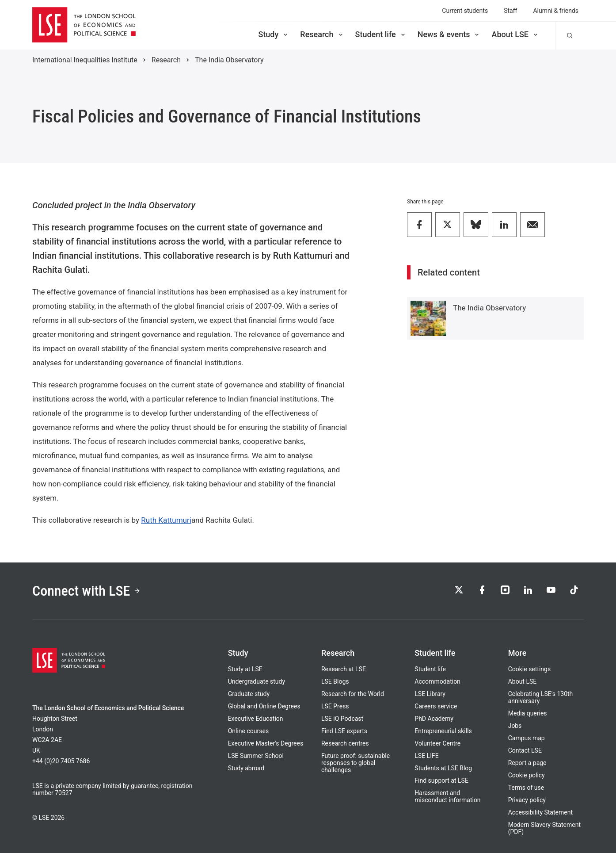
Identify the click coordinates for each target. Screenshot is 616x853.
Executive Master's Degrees (266, 743)
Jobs (515, 726)
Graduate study (249, 694)
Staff (510, 11)
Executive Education (256, 719)
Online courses (248, 731)
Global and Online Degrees (264, 706)
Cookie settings (530, 669)
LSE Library (430, 694)
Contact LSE (525, 750)
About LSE (515, 34)
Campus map (527, 738)
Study (274, 34)
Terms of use (526, 788)
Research (322, 34)
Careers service (436, 706)
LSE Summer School (256, 756)
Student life (381, 34)
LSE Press (335, 706)
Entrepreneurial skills (443, 731)
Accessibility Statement (540, 812)
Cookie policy (527, 775)
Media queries (528, 713)
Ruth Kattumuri (166, 520)
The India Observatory (229, 60)
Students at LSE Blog (443, 768)
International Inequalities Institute (85, 60)
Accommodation (437, 681)
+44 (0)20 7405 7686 (61, 761)
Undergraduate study (257, 681)
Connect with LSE (86, 591)
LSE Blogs (335, 681)
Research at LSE (344, 669)
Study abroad (246, 768)
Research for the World (353, 694)
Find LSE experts (344, 731)
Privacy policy (527, 800)
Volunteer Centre (437, 743)
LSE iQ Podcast (342, 719)
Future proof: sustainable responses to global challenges (356, 763)
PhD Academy (434, 719)
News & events (449, 34)
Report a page (527, 763)
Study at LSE (245, 669)
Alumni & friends (556, 11)
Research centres (345, 743)
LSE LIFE (426, 756)
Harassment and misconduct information (447, 796)
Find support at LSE (441, 780)
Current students (465, 11)
